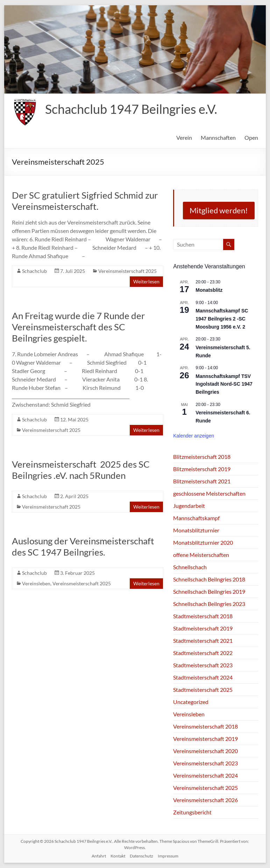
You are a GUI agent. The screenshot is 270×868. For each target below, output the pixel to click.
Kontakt (118, 856)
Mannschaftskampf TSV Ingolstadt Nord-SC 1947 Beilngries (224, 384)
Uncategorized (191, 702)
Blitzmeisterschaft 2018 (202, 457)
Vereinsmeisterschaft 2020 (205, 751)
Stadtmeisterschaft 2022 (203, 653)
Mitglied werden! (219, 210)
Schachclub (34, 271)
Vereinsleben (36, 583)
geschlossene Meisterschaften (209, 493)
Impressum (168, 856)
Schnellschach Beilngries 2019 (209, 591)
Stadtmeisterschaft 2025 (203, 690)
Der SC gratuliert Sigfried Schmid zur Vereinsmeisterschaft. (85, 201)
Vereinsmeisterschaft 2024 (205, 775)
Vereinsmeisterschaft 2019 (205, 739)
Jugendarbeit (189, 506)
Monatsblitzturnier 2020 (203, 542)
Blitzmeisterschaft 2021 (202, 481)
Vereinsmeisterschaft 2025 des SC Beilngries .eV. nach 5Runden (81, 470)
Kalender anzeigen (194, 436)
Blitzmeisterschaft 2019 (202, 469)
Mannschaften (218, 137)
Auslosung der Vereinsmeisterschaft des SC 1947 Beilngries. (83, 546)
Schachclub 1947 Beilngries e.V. (131, 109)
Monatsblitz (209, 290)
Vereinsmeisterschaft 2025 (127, 271)
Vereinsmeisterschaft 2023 (205, 763)
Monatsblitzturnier (196, 530)
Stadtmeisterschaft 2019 (203, 628)
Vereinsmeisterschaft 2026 (205, 800)
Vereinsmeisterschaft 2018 (205, 726)
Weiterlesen (146, 281)
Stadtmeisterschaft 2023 (203, 665)
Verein (184, 137)
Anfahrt (99, 856)
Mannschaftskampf (196, 518)
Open (251, 137)
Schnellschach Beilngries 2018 (209, 579)
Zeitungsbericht (192, 812)
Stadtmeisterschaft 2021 (203, 640)
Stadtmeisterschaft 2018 (203, 616)
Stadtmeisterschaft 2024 (203, 677)
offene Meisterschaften (201, 555)
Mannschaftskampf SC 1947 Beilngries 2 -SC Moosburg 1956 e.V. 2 (222, 319)
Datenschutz (141, 856)
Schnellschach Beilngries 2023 (209, 604)
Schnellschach (190, 567)
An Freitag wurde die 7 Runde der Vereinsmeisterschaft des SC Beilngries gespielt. (78, 327)
